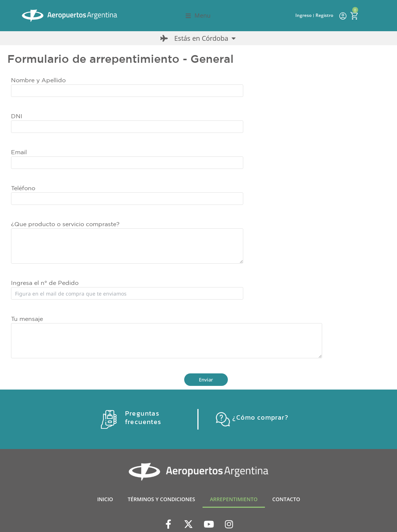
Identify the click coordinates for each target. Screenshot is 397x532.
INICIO (105, 499)
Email (19, 152)
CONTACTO (286, 499)
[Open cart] (354, 16)
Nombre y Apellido (38, 80)
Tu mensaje (27, 319)
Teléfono (23, 188)
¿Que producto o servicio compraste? (65, 224)
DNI (17, 116)
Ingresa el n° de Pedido (45, 283)
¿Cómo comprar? (260, 417)
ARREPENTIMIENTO (234, 499)
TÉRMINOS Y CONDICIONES (161, 499)
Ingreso (303, 15)
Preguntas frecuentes (143, 417)
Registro (324, 15)
